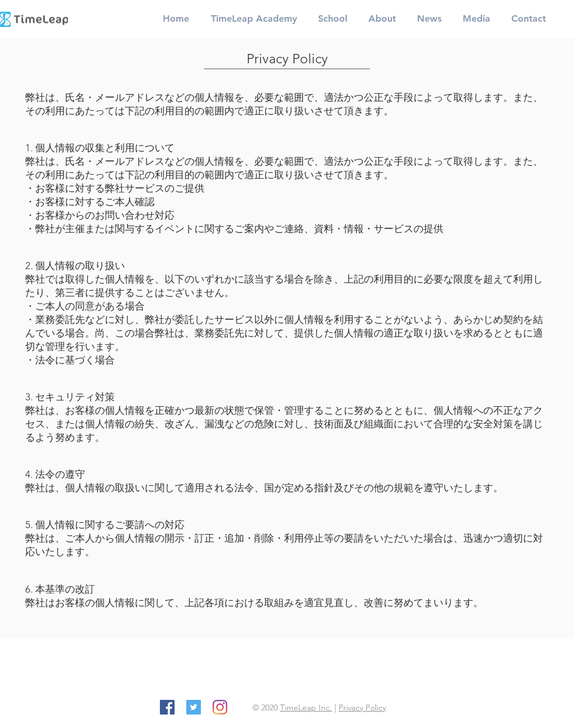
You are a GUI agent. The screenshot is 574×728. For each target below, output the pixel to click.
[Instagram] (220, 707)
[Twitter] (194, 707)
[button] (254, 19)
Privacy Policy (362, 707)
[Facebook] (167, 707)
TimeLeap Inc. (306, 707)
